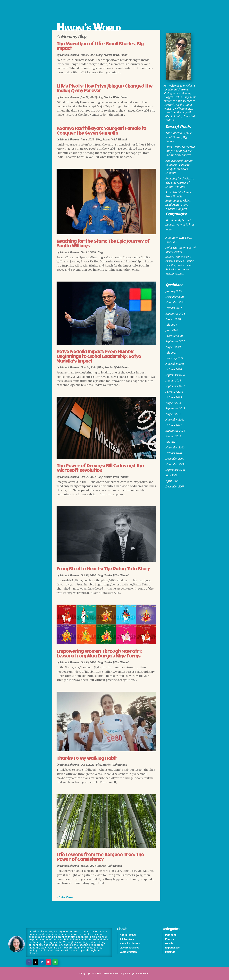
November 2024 (175, 302)
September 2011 (175, 430)
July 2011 (171, 442)
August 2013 (173, 403)
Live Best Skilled (130, 948)
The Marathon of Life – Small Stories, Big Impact (180, 137)
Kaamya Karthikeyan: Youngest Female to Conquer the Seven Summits (101, 131)
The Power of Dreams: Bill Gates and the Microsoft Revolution (100, 468)
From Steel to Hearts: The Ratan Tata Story (103, 569)
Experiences (172, 948)
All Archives (127, 939)
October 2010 (174, 453)
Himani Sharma (69, 55)
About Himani (128, 935)
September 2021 (175, 341)
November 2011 (175, 419)
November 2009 (175, 464)
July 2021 (171, 352)
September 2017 (175, 386)
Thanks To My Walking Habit (87, 759)
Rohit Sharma (174, 247)
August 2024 (173, 319)
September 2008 (175, 470)
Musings (170, 952)
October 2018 (174, 369)
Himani (170, 237)
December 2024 (175, 297)
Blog (100, 55)
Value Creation (128, 952)
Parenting (171, 935)
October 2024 (174, 308)
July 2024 (171, 324)
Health (169, 943)
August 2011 (173, 436)
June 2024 (171, 330)
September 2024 (175, 313)
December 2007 (175, 486)
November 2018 (175, 364)
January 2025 (174, 291)
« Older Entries (66, 897)
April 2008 (172, 481)
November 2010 (175, 447)
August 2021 (173, 347)
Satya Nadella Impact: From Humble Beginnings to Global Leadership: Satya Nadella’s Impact (99, 357)
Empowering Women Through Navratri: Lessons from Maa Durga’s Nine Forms (99, 654)
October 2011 (174, 425)
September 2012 (175, 408)
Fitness (170, 939)
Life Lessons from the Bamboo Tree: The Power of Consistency (100, 857)
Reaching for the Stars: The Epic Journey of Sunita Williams (180, 182)
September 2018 (175, 375)
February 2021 (174, 358)
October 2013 (174, 397)
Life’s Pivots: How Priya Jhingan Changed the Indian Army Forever (180, 151)
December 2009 (175, 458)
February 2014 (174, 391)
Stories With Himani (116, 55)
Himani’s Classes (130, 943)
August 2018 (173, 380)
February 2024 (174, 336)
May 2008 (171, 475)
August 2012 (173, 414)
